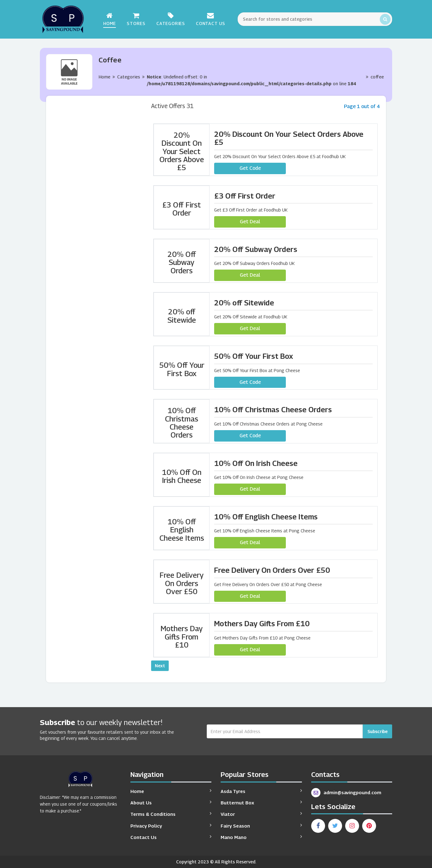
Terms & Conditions (171, 814)
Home (110, 19)
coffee (377, 77)
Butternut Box (261, 802)
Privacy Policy (171, 826)
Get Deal (250, 222)
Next (160, 666)
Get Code (250, 168)
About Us (171, 802)
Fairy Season (261, 826)
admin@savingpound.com (346, 793)
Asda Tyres (261, 791)
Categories (171, 19)
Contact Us (211, 19)
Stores (136, 19)
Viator (261, 814)
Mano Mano (261, 837)
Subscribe (377, 731)
